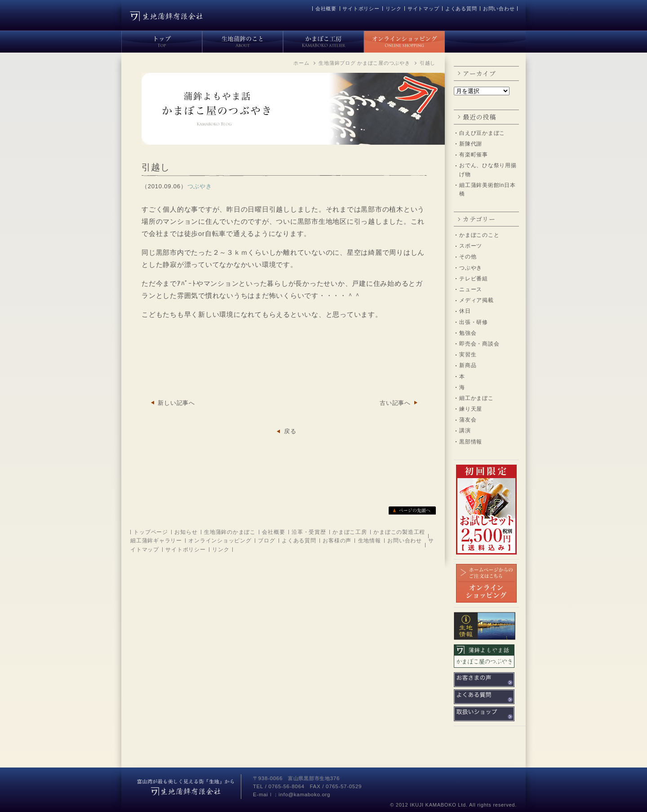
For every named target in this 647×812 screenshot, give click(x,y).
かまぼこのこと (479, 235)
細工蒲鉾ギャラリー (156, 541)
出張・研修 (474, 322)
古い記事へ (395, 403)
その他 (468, 257)
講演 (465, 430)
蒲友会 (468, 420)
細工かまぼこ (476, 398)
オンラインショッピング (220, 541)
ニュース (471, 289)
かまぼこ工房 (350, 532)
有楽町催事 (474, 155)
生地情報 (370, 541)
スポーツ (471, 246)
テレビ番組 (474, 279)
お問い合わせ (499, 9)
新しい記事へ (176, 403)
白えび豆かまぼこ (482, 133)
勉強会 (468, 333)
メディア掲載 (476, 300)
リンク (393, 9)
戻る (290, 431)
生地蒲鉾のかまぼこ (230, 532)
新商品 (468, 365)
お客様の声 (337, 541)
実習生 (468, 355)
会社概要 (326, 9)
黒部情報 (471, 442)
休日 (465, 311)
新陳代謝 (471, 144)
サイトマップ (423, 9)
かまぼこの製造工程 (399, 532)
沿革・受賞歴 (309, 532)
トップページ (151, 532)
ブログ (266, 541)
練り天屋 (471, 409)
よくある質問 (461, 9)
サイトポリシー (361, 9)
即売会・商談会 (479, 344)
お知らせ (186, 532)
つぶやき (471, 268)
